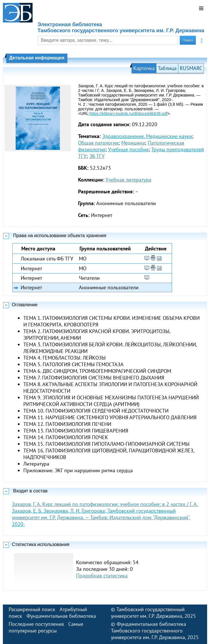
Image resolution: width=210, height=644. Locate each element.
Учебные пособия (128, 149)
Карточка (144, 68)
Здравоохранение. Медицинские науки (147, 136)
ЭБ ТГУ (97, 156)
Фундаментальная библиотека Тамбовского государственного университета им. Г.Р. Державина (148, 631)
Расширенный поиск (32, 609)
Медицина (133, 143)
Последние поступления (36, 624)
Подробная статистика (102, 576)
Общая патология (98, 143)
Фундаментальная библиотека (61, 616)
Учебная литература (128, 180)
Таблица (167, 68)
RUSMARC (191, 68)
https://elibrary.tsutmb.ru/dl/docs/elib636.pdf (128, 114)
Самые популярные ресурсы (46, 627)
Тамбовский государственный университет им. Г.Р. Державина (148, 613)
